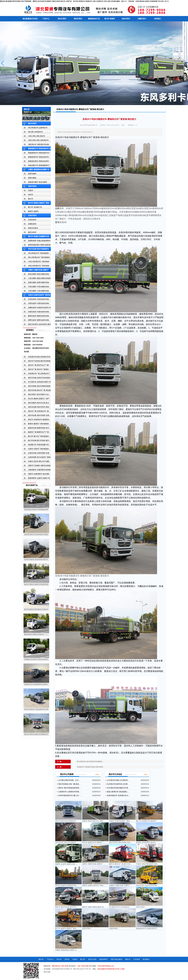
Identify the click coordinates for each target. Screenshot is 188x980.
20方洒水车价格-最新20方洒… (118, 788)
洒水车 (167, 1)
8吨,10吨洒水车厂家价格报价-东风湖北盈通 (36, 258)
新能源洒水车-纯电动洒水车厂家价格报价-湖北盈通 (36, 153)
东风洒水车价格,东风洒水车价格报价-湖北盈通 (36, 357)
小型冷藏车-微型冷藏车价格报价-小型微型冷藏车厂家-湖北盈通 (36, 279)
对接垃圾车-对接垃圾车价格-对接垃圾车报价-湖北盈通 (36, 312)
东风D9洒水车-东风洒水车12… (118, 795)
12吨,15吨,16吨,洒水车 (37, 136)
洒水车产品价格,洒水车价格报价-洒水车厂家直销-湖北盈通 (36, 361)
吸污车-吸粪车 (110, 19)
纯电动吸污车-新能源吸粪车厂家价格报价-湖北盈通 (36, 166)
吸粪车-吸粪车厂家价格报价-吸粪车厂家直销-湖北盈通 (36, 424)
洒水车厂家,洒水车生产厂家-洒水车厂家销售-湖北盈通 (36, 366)
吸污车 (83, 959)
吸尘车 (31, 199)
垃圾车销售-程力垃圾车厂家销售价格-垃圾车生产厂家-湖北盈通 (36, 458)
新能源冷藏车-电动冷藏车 (38, 182)
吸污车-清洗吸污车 (35, 207)
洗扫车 (31, 195)
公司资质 (137, 959)
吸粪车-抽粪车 (33, 211)
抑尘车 (59, 959)
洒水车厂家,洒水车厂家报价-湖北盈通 (36, 370)
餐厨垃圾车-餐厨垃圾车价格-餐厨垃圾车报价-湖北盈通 (36, 316)
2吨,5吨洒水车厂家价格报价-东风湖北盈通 (36, 254)
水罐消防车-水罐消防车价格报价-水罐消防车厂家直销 (36, 470)
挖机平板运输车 (117, 959)
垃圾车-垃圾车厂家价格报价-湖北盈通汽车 (36, 449)
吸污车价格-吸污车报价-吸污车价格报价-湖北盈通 (36, 441)
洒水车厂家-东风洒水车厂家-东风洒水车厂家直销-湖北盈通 (36, 412)
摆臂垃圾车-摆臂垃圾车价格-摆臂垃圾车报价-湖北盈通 (36, 321)
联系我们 (158, 19)
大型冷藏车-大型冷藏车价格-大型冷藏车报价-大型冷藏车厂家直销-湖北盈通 (36, 291)
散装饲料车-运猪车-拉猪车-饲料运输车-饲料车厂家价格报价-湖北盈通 (36, 479)
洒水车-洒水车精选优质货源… (69, 788)
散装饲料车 (104, 959)
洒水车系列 (62, 19)
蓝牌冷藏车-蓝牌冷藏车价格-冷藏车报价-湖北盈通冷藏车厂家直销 (36, 283)
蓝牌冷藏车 (32, 174)
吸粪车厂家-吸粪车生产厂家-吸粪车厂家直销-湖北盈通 (36, 433)
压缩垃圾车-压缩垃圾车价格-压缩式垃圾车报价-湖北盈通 (36, 300)
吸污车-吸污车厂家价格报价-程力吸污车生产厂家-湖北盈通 (36, 437)
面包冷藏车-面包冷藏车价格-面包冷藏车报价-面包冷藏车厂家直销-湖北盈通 (36, 275)
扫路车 (31, 190)
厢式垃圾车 (32, 232)
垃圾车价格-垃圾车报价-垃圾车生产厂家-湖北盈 (36, 453)
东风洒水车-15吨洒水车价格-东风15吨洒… (91, 767)
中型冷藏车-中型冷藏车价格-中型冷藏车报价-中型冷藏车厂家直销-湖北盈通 (36, 287)
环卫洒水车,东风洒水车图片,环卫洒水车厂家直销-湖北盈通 (36, 382)
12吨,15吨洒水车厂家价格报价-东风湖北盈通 (36, 262)
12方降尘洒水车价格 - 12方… (69, 780)
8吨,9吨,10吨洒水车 (35, 132)
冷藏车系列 (142, 19)
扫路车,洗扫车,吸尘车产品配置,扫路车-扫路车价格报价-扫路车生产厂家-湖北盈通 (36, 462)
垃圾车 (75, 959)
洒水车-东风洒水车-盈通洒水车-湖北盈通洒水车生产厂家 (36, 420)
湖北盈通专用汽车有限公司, (63, 969)
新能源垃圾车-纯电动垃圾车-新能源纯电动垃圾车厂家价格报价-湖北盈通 (36, 162)
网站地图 (161, 1)
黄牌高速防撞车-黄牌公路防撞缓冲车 (36, 245)
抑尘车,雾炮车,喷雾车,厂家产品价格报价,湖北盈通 (36, 399)
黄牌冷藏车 (32, 178)
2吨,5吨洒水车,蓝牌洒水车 (38, 128)
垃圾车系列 (126, 19)
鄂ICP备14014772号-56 (82, 969)
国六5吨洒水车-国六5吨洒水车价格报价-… (90, 762)
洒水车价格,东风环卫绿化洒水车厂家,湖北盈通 (36, 378)
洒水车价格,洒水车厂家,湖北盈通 (36, 391)
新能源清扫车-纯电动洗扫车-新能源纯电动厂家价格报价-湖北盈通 (36, 157)
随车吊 (128, 959)
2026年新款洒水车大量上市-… (70, 795)
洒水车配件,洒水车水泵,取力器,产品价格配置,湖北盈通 (36, 403)
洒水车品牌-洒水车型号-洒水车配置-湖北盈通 (36, 407)
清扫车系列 (78, 19)
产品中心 (46, 19)
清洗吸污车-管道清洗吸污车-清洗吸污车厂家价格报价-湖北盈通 (36, 445)
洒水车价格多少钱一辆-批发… (69, 784)
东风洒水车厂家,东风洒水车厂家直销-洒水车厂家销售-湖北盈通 (36, 374)
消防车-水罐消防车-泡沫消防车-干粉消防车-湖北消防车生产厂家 (36, 474)
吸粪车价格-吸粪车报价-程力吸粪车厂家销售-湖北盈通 (36, 428)
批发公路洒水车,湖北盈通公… (118, 792)
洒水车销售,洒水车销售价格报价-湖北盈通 (36, 387)
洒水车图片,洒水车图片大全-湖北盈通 (36, 395)
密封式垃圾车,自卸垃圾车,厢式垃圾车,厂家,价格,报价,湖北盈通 (36, 325)
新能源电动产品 (94, 19)
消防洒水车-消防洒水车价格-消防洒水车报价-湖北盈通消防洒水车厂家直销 (36, 145)
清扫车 (67, 959)
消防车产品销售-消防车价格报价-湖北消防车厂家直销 (36, 466)
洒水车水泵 (92, 959)
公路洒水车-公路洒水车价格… (69, 792)
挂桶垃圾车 (32, 224)
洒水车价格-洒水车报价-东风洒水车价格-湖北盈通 (36, 416)
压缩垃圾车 (32, 220)
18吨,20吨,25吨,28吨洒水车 (38, 140)
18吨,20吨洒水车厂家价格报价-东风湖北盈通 (36, 266)
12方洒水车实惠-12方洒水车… (118, 780)
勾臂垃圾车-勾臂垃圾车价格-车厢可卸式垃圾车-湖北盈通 (36, 304)
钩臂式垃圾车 (33, 228)
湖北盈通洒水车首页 (30, 19)
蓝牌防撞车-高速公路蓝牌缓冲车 (36, 241)
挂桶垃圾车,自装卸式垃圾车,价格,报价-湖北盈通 (36, 308)
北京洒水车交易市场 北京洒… (118, 784)
